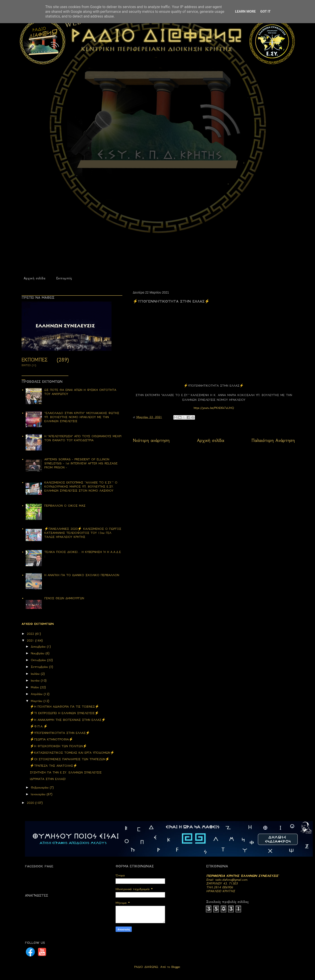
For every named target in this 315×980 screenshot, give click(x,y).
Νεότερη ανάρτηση (151, 440)
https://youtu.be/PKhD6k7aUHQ (214, 408)
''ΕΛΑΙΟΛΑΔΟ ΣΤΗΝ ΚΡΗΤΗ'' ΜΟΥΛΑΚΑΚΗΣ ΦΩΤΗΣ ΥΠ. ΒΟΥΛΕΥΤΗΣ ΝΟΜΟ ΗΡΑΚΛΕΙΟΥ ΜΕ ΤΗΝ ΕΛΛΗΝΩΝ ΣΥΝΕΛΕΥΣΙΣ (82, 417)
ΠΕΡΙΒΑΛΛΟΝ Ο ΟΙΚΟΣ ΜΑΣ (65, 506)
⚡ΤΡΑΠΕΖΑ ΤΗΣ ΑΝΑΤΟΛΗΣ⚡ (54, 766)
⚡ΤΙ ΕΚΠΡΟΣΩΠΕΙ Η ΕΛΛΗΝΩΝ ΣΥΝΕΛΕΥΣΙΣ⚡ (64, 713)
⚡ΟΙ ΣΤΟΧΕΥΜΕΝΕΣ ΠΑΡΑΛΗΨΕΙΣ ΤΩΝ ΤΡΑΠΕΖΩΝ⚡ (70, 759)
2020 (31, 803)
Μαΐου (36, 687)
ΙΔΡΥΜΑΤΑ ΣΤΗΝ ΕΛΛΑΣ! (48, 779)
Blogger (176, 967)
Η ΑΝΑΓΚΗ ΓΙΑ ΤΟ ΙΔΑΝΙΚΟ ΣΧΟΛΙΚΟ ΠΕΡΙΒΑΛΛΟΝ (82, 575)
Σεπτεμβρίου (40, 667)
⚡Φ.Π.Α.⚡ (39, 726)
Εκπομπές (64, 278)
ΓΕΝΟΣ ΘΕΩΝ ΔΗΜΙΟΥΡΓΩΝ (64, 598)
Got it (265, 11)
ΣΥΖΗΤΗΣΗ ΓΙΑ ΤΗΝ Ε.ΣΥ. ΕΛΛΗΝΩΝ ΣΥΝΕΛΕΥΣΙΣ (66, 772)
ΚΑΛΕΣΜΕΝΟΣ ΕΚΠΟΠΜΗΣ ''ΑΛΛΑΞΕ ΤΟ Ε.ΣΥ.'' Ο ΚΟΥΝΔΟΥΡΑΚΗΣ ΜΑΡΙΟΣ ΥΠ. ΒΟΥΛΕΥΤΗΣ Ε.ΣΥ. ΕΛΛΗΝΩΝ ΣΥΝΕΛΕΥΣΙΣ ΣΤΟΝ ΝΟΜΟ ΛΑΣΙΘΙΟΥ (81, 487)
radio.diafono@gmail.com (231, 880)
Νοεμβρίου (38, 653)
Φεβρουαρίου (40, 787)
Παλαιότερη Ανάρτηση (273, 440)
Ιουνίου (36, 680)
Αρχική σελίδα (35, 278)
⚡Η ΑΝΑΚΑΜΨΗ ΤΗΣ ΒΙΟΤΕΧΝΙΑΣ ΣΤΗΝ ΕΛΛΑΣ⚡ (68, 720)
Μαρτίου (37, 701)
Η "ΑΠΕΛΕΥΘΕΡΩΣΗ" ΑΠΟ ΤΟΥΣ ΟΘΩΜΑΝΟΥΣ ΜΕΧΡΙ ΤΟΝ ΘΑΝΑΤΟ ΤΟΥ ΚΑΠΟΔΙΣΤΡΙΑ (83, 438)
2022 (31, 634)
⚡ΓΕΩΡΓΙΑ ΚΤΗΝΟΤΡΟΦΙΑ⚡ (51, 739)
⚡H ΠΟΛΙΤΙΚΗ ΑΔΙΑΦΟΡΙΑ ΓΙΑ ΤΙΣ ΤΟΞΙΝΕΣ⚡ (65, 707)
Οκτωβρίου (39, 660)
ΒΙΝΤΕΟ (26, 365)
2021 (31, 640)
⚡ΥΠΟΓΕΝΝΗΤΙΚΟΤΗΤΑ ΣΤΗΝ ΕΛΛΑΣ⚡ (60, 733)
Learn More (245, 11)
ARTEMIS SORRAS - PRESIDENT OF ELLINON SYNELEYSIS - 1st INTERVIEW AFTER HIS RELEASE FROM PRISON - (81, 463)
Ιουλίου (36, 674)
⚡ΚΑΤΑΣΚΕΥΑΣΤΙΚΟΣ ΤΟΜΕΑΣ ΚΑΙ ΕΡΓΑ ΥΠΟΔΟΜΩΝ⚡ (72, 753)
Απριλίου (37, 694)
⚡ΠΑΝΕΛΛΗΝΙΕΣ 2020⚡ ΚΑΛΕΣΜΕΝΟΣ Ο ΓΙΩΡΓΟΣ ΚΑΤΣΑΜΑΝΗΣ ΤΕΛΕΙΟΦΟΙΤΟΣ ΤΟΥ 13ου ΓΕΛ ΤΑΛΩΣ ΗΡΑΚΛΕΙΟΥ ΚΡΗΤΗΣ (83, 533)
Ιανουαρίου (39, 794)
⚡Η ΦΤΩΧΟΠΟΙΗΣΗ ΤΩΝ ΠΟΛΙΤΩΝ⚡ (58, 746)
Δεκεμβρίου (39, 647)
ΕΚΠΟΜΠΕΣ (35, 360)
